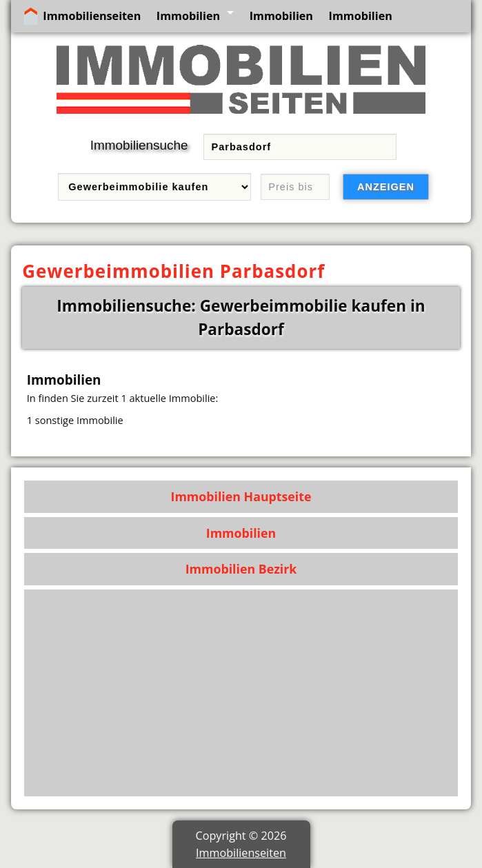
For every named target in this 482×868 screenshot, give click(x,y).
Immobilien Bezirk (241, 569)
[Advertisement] (241, 693)
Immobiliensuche (139, 145)
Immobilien (188, 16)
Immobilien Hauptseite (241, 496)
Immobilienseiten (92, 16)
